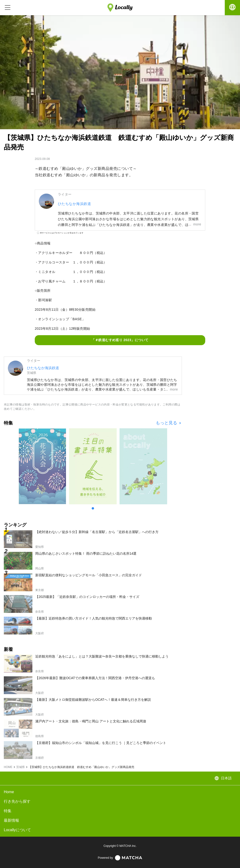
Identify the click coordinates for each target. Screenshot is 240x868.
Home (9, 792)
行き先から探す (17, 801)
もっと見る (167, 423)
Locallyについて (17, 830)
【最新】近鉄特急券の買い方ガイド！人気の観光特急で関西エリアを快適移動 (94, 618)
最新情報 (11, 820)
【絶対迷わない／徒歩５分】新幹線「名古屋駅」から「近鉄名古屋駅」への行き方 (97, 532)
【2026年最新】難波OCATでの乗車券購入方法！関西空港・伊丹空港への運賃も (95, 678)
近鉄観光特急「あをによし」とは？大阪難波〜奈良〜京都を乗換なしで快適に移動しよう (102, 656)
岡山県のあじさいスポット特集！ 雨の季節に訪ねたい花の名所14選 (86, 553)
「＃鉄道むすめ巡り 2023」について (120, 340)
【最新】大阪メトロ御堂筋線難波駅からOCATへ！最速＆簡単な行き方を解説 (93, 700)
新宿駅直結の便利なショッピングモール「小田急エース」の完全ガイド (89, 575)
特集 (8, 811)
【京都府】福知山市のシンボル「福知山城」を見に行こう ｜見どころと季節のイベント (101, 743)
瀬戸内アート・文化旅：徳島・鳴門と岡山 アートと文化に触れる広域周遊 (91, 721)
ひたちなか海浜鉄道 (74, 204)
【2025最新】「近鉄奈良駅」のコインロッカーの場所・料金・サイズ (87, 597)
